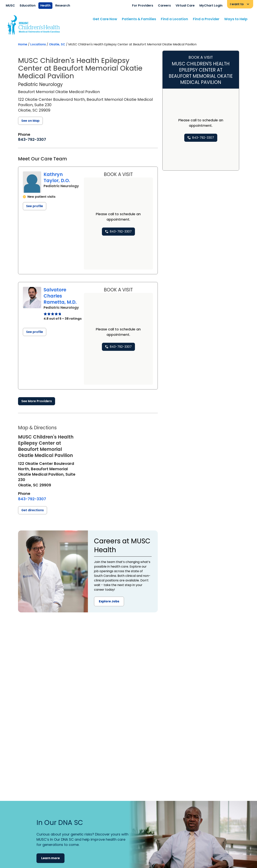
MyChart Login (211, 5)
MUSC (10, 5)
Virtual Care (185, 5)
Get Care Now (105, 19)
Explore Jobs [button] (109, 601)
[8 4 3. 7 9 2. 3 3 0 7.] (32, 139)
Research (63, 5)
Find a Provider (206, 19)
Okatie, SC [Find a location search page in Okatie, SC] (57, 44)
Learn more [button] (50, 858)
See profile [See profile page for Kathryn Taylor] (35, 206)
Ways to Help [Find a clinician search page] (236, 19)
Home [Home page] (23, 44)
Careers (164, 5)
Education (28, 5)
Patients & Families (139, 19)
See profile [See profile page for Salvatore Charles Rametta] (35, 332)
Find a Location (174, 19)
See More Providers (37, 401)
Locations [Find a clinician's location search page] (38, 44)
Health (45, 5)
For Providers (143, 5)
